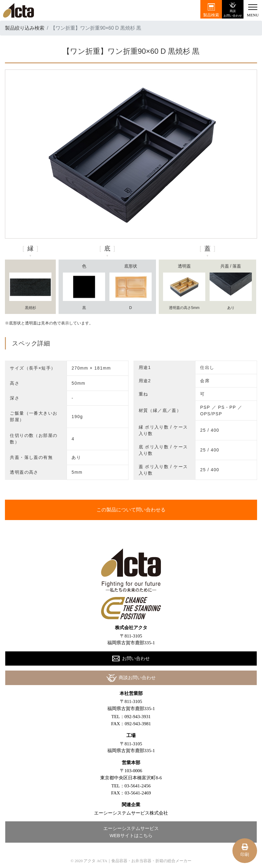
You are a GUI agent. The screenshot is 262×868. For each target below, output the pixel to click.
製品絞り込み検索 (25, 28)
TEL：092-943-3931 (131, 717)
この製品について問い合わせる (131, 510)
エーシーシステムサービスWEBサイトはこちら (131, 832)
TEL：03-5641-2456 (131, 786)
